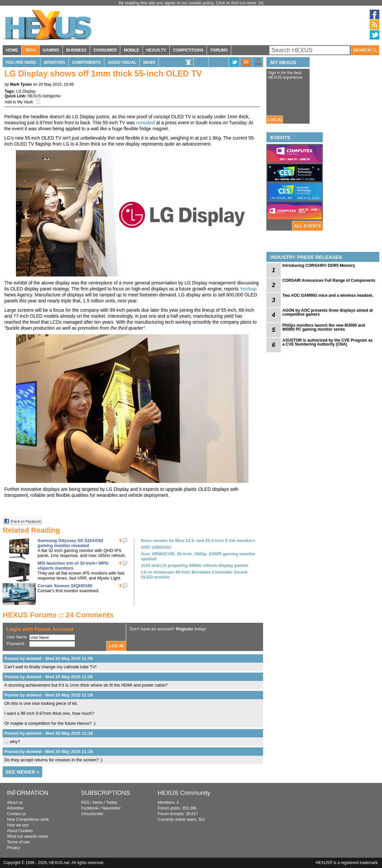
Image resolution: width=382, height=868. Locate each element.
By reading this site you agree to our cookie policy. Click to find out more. (189, 3)
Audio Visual (122, 62)
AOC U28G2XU (156, 547)
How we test (18, 825)
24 (246, 62)
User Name (17, 637)
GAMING (51, 50)
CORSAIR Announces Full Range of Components (329, 280)
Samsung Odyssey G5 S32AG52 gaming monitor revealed (70, 543)
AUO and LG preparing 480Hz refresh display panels (194, 565)
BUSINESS (76, 50)
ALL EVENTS (308, 226)
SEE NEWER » (22, 772)
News (149, 62)
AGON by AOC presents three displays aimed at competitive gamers (328, 312)
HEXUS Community (184, 793)
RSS (85, 803)
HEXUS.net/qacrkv (44, 96)
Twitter (112, 803)
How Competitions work (28, 819)
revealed (145, 123)
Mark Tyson (21, 84)
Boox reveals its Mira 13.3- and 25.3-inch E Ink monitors (198, 541)
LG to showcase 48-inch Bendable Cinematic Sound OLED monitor (194, 575)
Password (15, 644)
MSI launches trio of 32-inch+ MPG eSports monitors (73, 566)
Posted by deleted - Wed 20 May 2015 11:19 (48, 752)
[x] (261, 3)
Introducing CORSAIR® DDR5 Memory (319, 266)
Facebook (90, 808)
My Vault (25, 102)
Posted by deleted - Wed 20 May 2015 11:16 (48, 695)
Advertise (15, 808)
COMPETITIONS (188, 50)
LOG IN (275, 120)
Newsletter (111, 808)
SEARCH (365, 50)
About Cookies (20, 831)
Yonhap (248, 289)
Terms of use (18, 842)
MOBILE (131, 50)
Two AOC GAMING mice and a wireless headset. (328, 295)
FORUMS (219, 50)
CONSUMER (105, 50)
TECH (30, 50)
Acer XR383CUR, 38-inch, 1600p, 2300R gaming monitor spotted (198, 556)
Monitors (54, 62)
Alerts (97, 803)
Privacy (13, 848)
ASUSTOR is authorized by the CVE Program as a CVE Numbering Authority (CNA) (328, 342)
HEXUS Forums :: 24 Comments (58, 615)
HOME (12, 50)
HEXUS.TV (156, 50)
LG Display (26, 91)
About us (15, 803)
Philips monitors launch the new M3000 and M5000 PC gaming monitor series (324, 327)
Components (86, 62)
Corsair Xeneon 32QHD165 (65, 586)
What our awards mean (28, 836)
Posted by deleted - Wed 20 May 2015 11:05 (48, 658)
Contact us (16, 814)
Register (185, 629)
